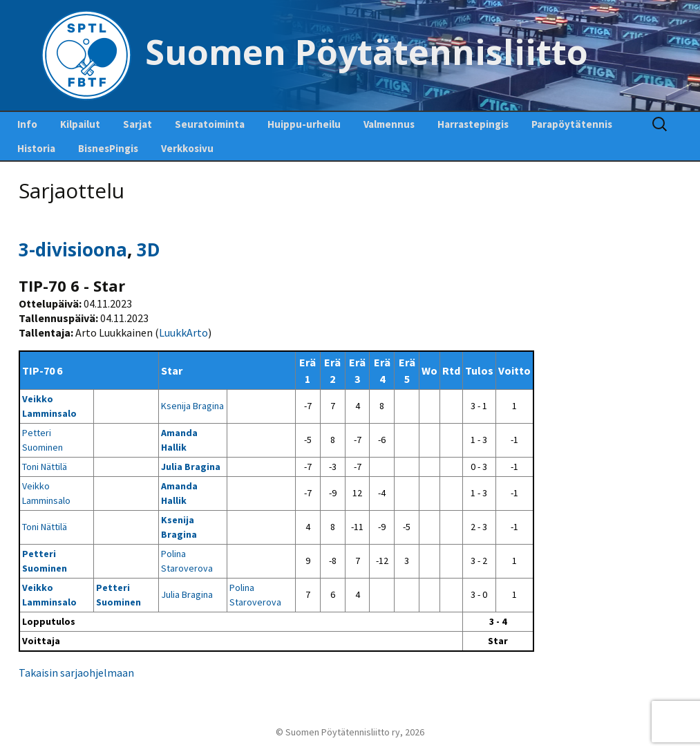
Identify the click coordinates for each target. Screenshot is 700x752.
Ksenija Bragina (192, 406)
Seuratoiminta (210, 124)
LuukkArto (183, 332)
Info (27, 124)
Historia (36, 148)
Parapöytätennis (572, 124)
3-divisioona (73, 250)
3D (149, 250)
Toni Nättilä (45, 467)
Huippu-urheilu (304, 124)
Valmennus (389, 124)
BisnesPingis (108, 148)
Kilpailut (80, 124)
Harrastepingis (473, 124)
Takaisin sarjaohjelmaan (76, 673)
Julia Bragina (191, 467)
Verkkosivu (187, 148)
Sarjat (138, 124)
